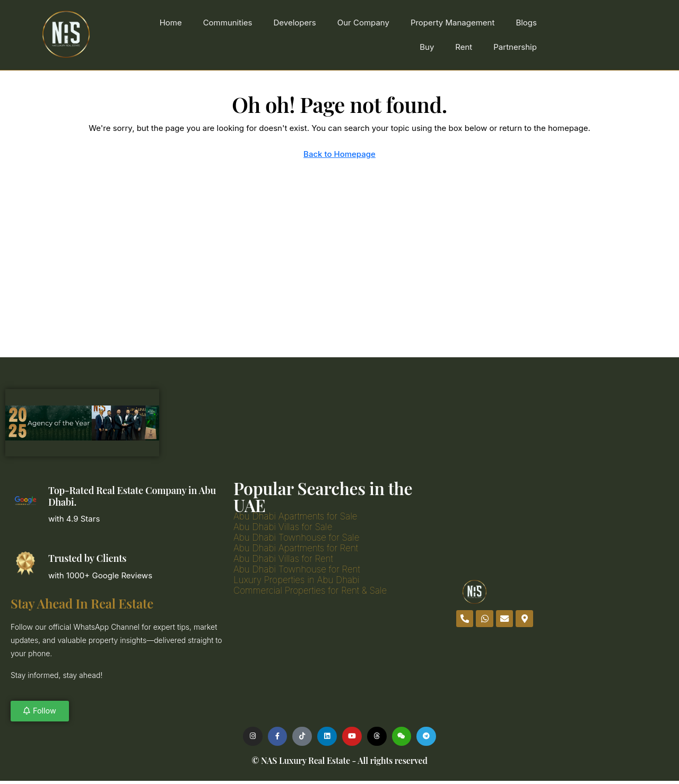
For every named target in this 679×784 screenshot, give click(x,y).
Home (171, 23)
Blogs (526, 23)
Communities (228, 23)
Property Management (453, 23)
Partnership (515, 47)
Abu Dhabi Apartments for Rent (296, 548)
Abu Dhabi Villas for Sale (283, 527)
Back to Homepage (339, 154)
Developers (294, 23)
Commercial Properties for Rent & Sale (310, 591)
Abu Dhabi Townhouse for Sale (296, 538)
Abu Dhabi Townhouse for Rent (297, 569)
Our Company (363, 23)
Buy (427, 47)
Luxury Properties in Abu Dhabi (297, 580)
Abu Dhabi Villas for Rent (283, 559)
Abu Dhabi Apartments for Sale (295, 516)
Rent (464, 47)
